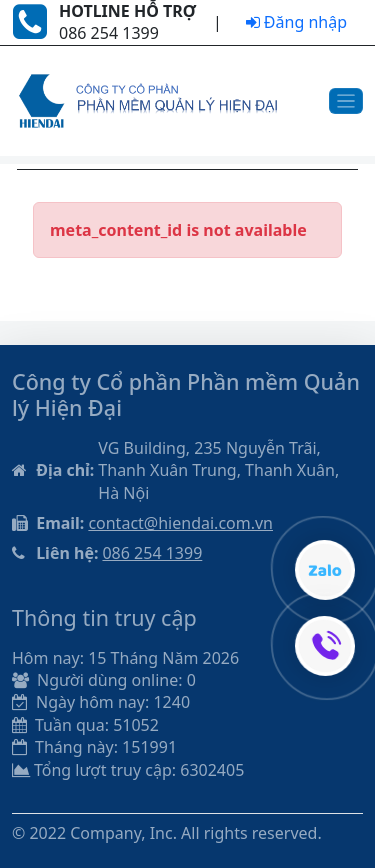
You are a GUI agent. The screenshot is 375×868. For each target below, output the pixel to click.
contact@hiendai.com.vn (180, 523)
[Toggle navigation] (346, 101)
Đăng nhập (296, 22)
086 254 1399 (152, 553)
